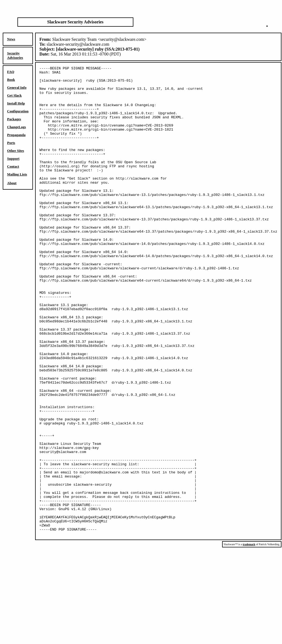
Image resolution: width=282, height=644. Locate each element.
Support (13, 158)
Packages (14, 119)
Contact (13, 166)
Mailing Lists (17, 174)
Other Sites (16, 151)
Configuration (18, 111)
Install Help (16, 103)
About (12, 183)
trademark (249, 638)
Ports (11, 143)
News (11, 39)
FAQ (11, 72)
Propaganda (16, 135)
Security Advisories (15, 55)
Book (11, 80)
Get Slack (14, 95)
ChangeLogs (16, 127)
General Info (17, 87)
